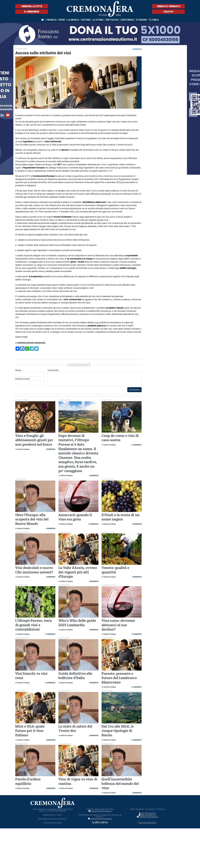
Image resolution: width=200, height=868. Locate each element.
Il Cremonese (32, 12)
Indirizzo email (30, 381)
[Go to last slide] (19, 84)
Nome (30, 373)
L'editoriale (127, 20)
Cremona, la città (32, 6)
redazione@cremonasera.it (100, 819)
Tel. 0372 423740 (147, 813)
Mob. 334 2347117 (147, 815)
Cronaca (51, 20)
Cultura (86, 20)
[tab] (77, 109)
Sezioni (142, 20)
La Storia (98, 20)
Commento (95, 377)
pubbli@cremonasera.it (147, 817)
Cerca (154, 20)
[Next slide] (137, 84)
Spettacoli (112, 20)
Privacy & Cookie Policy (147, 822)
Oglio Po (168, 12)
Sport (62, 20)
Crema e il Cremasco (168, 6)
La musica (73, 20)
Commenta (134, 390)
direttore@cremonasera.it (100, 811)
